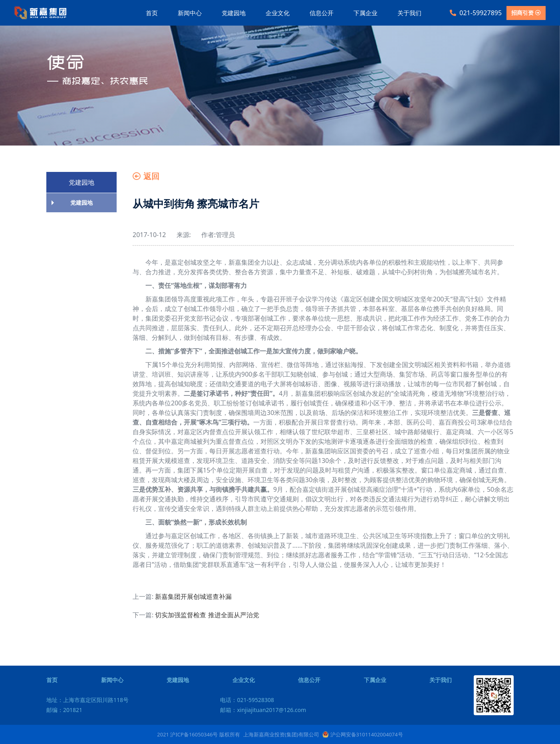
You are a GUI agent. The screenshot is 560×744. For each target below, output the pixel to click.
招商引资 (526, 13)
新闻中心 (190, 13)
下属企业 (365, 13)
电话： (247, 700)
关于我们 (409, 13)
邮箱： (263, 710)
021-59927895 (476, 13)
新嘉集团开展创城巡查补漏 (193, 596)
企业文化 (278, 13)
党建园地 (234, 13)
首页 (152, 13)
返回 (146, 176)
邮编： (64, 710)
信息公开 (322, 13)
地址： (87, 700)
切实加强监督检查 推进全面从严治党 (207, 615)
